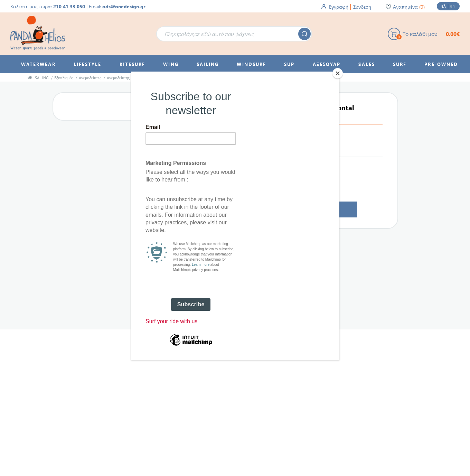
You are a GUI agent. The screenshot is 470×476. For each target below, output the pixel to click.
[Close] (338, 73)
